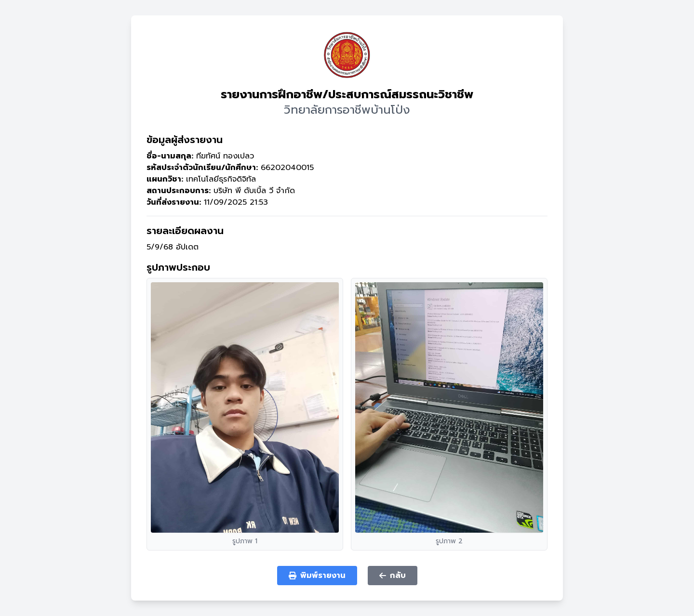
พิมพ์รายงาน (317, 576)
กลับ (393, 576)
